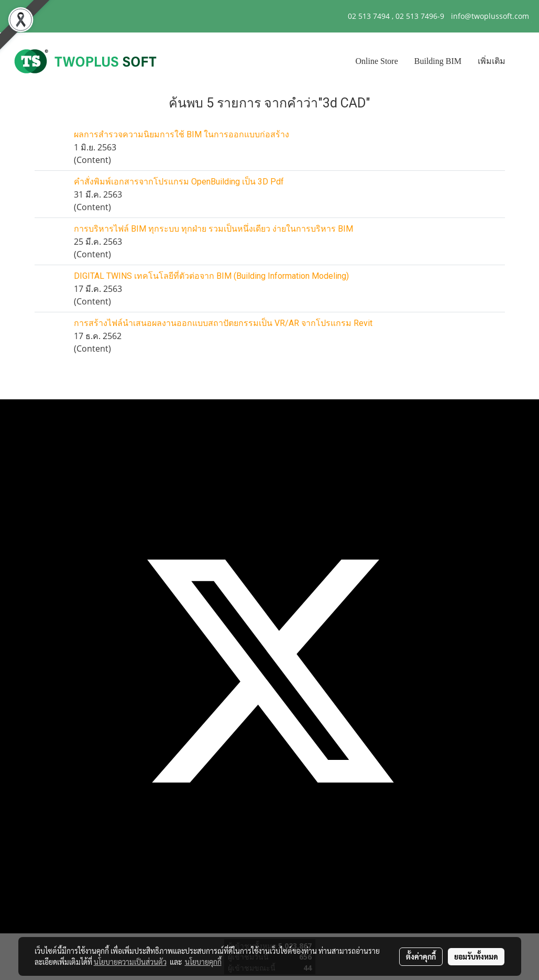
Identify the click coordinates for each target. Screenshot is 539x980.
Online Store (376, 61)
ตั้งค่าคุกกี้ (421, 956)
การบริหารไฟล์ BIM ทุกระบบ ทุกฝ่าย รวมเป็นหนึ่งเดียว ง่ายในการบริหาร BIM (213, 229)
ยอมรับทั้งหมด (476, 956)
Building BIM (438, 61)
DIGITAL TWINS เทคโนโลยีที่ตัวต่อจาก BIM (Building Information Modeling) (211, 276)
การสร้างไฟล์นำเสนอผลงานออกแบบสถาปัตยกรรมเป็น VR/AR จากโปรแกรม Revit (223, 323)
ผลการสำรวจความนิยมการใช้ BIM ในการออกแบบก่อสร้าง (181, 134)
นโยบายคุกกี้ (203, 962)
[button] (523, 61)
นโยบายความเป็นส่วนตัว (130, 962)
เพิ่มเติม (492, 61)
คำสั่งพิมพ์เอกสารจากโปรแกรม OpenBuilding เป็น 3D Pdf (179, 182)
